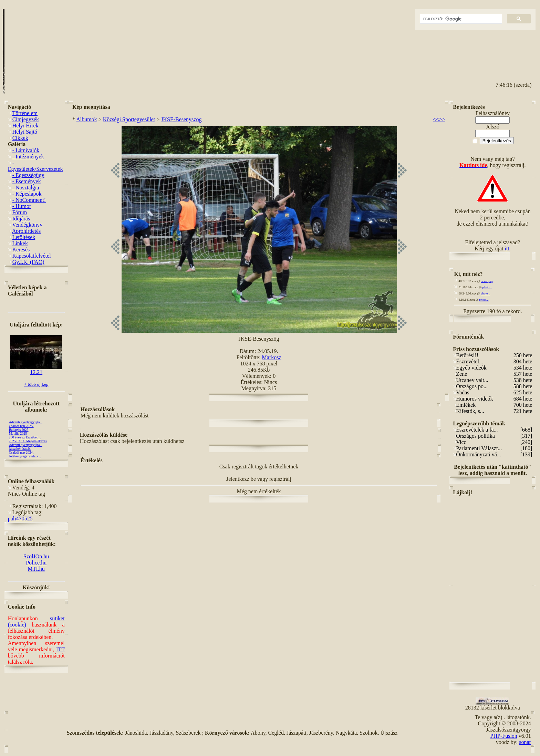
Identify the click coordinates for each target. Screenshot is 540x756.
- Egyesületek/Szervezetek (35, 166)
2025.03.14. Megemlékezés (28, 441)
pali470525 (20, 519)
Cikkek (20, 138)
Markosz (272, 357)
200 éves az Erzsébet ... (25, 437)
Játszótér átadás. (20, 449)
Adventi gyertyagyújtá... (26, 422)
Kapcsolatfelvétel (32, 256)
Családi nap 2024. (21, 452)
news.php (487, 281)
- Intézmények (28, 157)
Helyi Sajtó (25, 132)
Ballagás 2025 (19, 430)
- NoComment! (29, 200)
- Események (27, 181)
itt (507, 248)
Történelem (25, 113)
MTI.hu (36, 569)
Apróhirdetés (27, 231)
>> (442, 119)
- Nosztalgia (26, 188)
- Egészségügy (28, 175)
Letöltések (24, 237)
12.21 (36, 370)
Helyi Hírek (25, 126)
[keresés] (460, 19)
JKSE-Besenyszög (181, 119)
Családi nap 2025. (21, 426)
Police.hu (36, 563)
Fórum (20, 212)
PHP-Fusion (504, 736)
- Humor (22, 206)
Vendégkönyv (27, 225)
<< (436, 119)
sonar (525, 742)
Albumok (86, 119)
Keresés (21, 250)
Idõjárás (21, 219)
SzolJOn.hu (36, 556)
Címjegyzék (26, 119)
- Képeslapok (27, 194)
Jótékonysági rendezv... (25, 456)
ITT (60, 649)
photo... (487, 287)
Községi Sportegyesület (129, 119)
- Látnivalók (26, 150)
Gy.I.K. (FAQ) (28, 262)
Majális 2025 (18, 433)
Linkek (20, 243)
